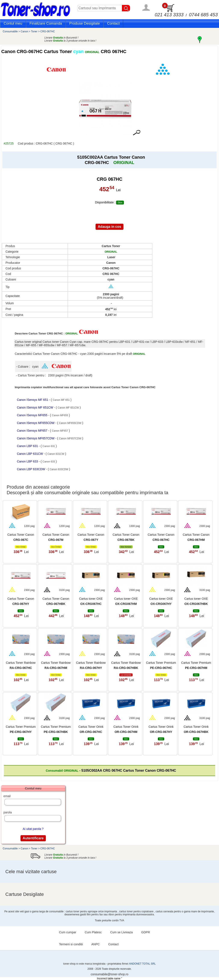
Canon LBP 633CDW (31, 469)
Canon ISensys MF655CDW (36, 423)
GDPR (146, 932)
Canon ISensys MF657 (33, 431)
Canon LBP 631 (28, 446)
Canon (24, 31)
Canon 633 (49, 462)
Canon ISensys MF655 (33, 415)
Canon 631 (49, 446)
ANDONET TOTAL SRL (142, 964)
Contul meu (13, 23)
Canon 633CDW (59, 469)
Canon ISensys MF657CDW (36, 438)
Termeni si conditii (71, 944)
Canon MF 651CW (68, 408)
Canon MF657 (60, 431)
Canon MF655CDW (70, 423)
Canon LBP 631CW (30, 454)
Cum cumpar (68, 932)
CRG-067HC (48, 31)
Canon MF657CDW (70, 439)
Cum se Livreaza (122, 932)
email (7, 796)
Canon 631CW (56, 454)
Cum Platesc (93, 932)
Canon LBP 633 (28, 461)
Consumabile (10, 31)
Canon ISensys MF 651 (33, 400)
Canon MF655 (60, 415)
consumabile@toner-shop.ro (109, 974)
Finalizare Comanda (46, 23)
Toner (34, 31)
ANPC (95, 944)
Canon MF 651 (61, 400)
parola (8, 812)
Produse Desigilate (85, 23)
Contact (113, 23)
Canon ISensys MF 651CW (36, 407)
